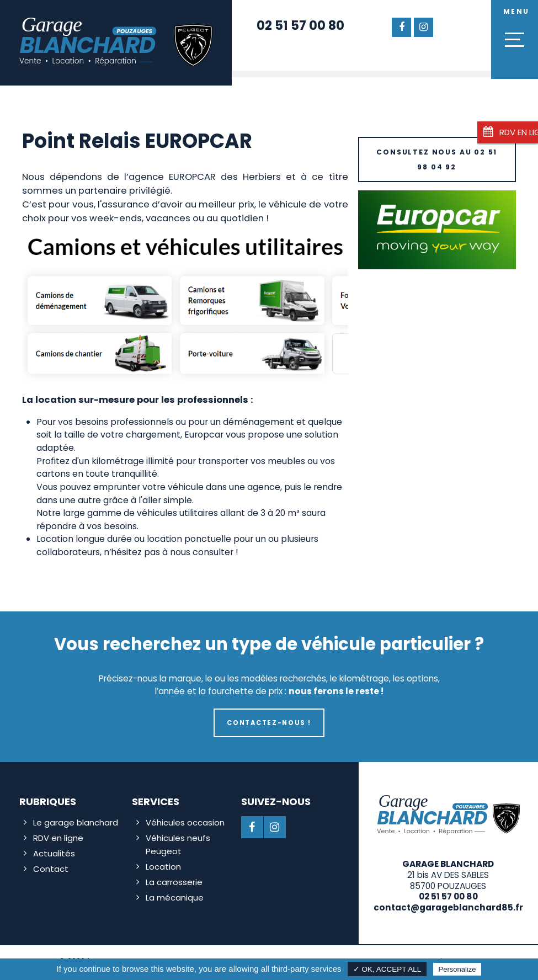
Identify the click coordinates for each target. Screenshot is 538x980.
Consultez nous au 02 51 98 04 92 (437, 158)
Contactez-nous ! (269, 721)
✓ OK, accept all (387, 969)
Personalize (457, 969)
